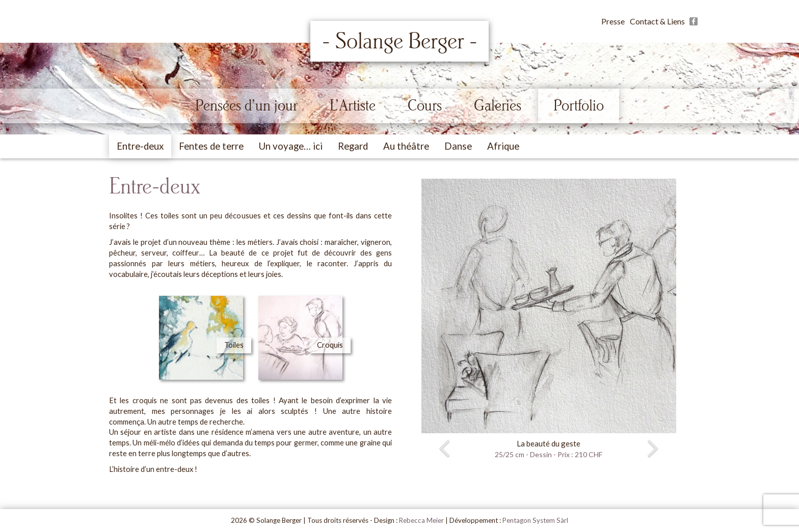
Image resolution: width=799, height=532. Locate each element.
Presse (613, 21)
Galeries (498, 105)
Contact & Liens (657, 21)
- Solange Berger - (400, 41)
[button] (428, 319)
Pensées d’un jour (246, 105)
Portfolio (579, 105)
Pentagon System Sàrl (535, 520)
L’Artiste (353, 105)
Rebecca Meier (421, 520)
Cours (425, 105)
